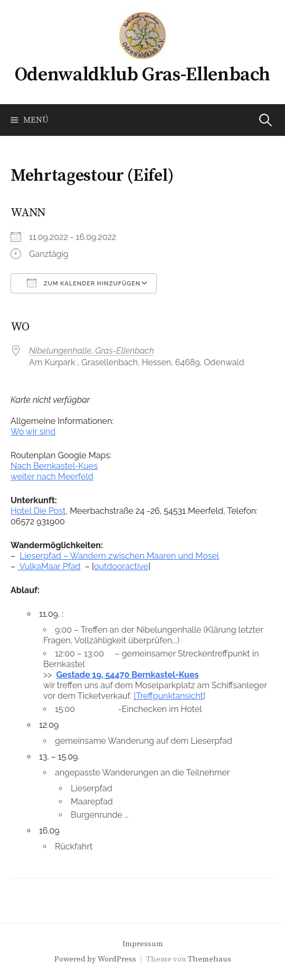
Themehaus (210, 959)
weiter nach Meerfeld (52, 477)
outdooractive (121, 566)
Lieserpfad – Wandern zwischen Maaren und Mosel (119, 556)
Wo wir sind (33, 432)
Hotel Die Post (38, 511)
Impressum (143, 944)
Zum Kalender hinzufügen (84, 283)
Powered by (76, 959)
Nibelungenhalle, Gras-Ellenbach (92, 351)
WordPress (117, 959)
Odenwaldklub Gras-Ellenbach (142, 75)
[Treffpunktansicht (168, 696)
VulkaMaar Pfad (49, 566)
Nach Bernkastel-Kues (54, 466)
